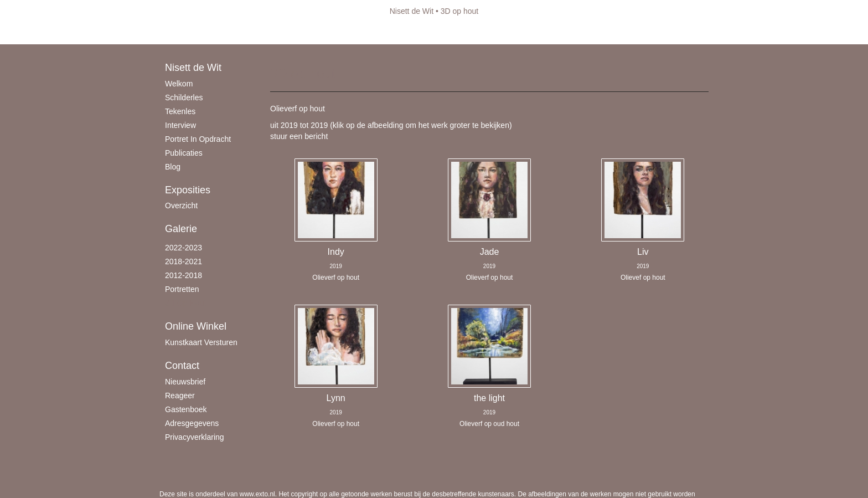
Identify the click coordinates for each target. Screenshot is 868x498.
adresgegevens (192, 423)
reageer (180, 396)
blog (173, 167)
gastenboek (186, 409)
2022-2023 (184, 248)
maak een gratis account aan (267, 33)
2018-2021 (184, 261)
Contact (182, 366)
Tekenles (180, 111)
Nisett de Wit (412, 11)
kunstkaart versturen (201, 342)
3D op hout (185, 303)
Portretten (182, 289)
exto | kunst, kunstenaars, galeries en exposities (191, 11)
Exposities (188, 190)
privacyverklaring (195, 437)
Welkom (179, 84)
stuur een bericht (299, 136)
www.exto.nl (257, 494)
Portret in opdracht (198, 139)
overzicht (181, 206)
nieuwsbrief (185, 382)
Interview (180, 125)
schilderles (184, 97)
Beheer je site (183, 33)
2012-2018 (184, 275)
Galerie (181, 229)
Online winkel (196, 326)
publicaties (184, 153)
